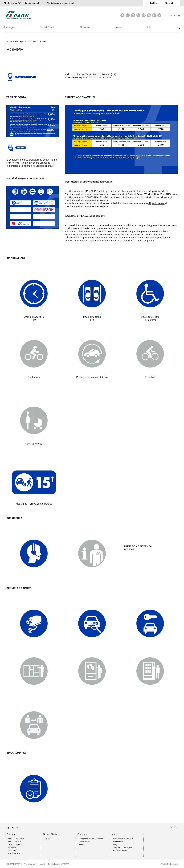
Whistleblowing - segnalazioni (60, 3)
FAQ (115, 845)
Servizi (82, 845)
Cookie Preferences (169, 864)
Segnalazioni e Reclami (122, 847)
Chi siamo (85, 27)
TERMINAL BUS (14, 853)
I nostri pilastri (85, 842)
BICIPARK (12, 850)
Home (9, 41)
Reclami (169, 3)
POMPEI (43, 41)
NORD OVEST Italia (16, 839)
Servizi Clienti (47, 27)
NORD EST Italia (15, 842)
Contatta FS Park (120, 850)
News (118, 27)
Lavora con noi (32, 3)
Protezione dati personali (34, 864)
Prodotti (48, 839)
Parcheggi (9, 27)
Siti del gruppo (11, 3)
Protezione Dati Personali (123, 839)
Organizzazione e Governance (91, 839)
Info (149, 27)
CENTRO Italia (14, 845)
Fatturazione (118, 842)
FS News (154, 3)
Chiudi (173, 828)
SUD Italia (32, 41)
